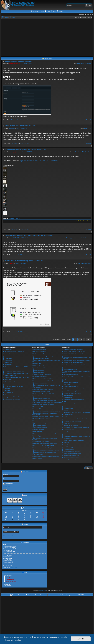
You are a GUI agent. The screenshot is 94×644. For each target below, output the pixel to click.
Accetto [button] (81, 639)
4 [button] (81, 340)
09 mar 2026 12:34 (22, 128)
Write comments (24, 120)
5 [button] (84, 340)
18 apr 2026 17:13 (27, 64)
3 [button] (79, 340)
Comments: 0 (14, 120)
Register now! (7, 487)
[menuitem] (47, 11)
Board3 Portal (42, 591)
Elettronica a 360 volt (85, 263)
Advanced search (8, 536)
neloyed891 (13, 238)
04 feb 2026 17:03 (27, 152)
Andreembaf (14, 567)
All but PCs (88, 128)
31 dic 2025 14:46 (23, 238)
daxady (11, 263)
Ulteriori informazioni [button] (13, 640)
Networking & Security (84, 64)
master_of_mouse (15, 64)
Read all (88, 120)
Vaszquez (12, 128)
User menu (25, 472)
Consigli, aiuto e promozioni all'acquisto (79, 238)
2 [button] (76, 340)
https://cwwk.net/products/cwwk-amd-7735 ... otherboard (39, 161)
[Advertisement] (47, 37)
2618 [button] (89, 340)
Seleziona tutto (15, 218)
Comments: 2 (15, 229)
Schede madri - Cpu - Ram (83, 152)
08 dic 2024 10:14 (20, 263)
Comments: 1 (15, 143)
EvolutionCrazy (10, 579)
